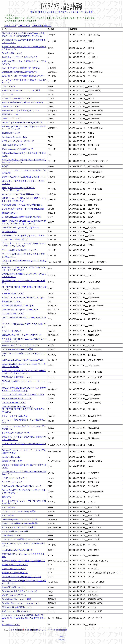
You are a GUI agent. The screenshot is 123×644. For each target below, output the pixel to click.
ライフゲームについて (12, 482)
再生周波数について (11, 625)
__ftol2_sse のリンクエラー (14, 478)
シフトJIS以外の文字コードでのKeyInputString (23, 209)
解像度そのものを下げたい (14, 595)
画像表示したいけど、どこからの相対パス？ (22, 335)
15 (43, 630)
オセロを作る (8, 515)
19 (54, 630)
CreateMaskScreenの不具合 (14, 137)
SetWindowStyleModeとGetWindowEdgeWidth (23, 360)
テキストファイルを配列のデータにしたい (21, 539)
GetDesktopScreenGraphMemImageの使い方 (22, 122)
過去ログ (47, 26)
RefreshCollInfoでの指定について (17, 399)
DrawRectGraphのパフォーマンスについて (21, 603)
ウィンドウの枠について (13, 313)
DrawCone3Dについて (12, 53)
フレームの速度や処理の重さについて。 (20, 250)
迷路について (8, 497)
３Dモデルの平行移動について (16, 433)
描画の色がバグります (12, 461)
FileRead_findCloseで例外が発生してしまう (22, 577)
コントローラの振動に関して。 (16, 239)
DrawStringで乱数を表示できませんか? (19, 591)
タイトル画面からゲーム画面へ (16, 531)
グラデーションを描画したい (15, 416)
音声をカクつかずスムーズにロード (18, 141)
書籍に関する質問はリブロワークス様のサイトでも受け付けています (61, 12)
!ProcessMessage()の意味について (17, 149)
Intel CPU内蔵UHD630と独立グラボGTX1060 (22, 102)
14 (40, 630)
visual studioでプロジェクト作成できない (20, 345)
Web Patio (61, 640)
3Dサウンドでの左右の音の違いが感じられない (23, 297)
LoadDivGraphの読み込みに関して (17, 550)
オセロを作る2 (8, 507)
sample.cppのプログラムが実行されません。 (22, 194)
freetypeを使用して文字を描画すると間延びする (23, 561)
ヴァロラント (8, 94)
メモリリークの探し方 (12, 331)
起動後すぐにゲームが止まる (15, 573)
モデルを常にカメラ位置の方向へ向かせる (21, 68)
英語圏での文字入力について (15, 565)
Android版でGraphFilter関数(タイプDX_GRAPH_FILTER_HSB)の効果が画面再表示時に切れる (23, 409)
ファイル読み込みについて (14, 569)
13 (37, 630)
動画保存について (10, 213)
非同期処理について (11, 133)
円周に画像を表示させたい (14, 145)
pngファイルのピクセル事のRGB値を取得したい (24, 177)
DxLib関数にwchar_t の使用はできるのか (20, 227)
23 (66, 630)
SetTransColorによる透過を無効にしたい (20, 110)
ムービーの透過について (13, 293)
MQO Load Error (9, 232)
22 (63, 630)
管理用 (61, 637)
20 (57, 630)
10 (28, 630)
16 (46, 630)
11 (31, 630)
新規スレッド (10, 26)
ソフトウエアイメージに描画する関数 (19, 511)
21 (60, 630)
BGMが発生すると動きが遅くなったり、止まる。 (24, 235)
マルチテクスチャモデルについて (17, 98)
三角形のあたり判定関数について (17, 377)
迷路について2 (8, 86)
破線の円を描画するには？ (14, 587)
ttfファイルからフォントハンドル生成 (19, 527)
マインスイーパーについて (14, 403)
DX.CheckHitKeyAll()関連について (17, 607)
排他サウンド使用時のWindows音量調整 (20, 523)
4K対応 (5, 166)
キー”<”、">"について (11, 118)
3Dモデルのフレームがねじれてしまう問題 (21, 90)
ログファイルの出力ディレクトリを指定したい (23, 395)
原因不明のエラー (10, 114)
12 (34, 630)
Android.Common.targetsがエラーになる (20, 309)
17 (48, 630)
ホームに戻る (24, 26)
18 (51, 630)
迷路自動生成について (12, 535)
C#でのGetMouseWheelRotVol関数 (17, 349)
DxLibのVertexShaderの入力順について (19, 72)
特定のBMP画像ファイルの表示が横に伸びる (22, 205)
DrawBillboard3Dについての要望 (16, 599)
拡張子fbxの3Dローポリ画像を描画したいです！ (23, 76)
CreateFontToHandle (11, 457)
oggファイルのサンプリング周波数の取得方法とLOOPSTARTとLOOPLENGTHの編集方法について (24, 618)
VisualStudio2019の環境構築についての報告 (22, 217)
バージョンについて (11, 106)
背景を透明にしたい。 (12, 301)
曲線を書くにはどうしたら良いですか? (19, 57)
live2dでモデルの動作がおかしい (16, 611)
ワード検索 (37, 26)
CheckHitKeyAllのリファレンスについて (20, 519)
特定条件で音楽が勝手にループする (18, 305)
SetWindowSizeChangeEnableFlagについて (21, 486)
